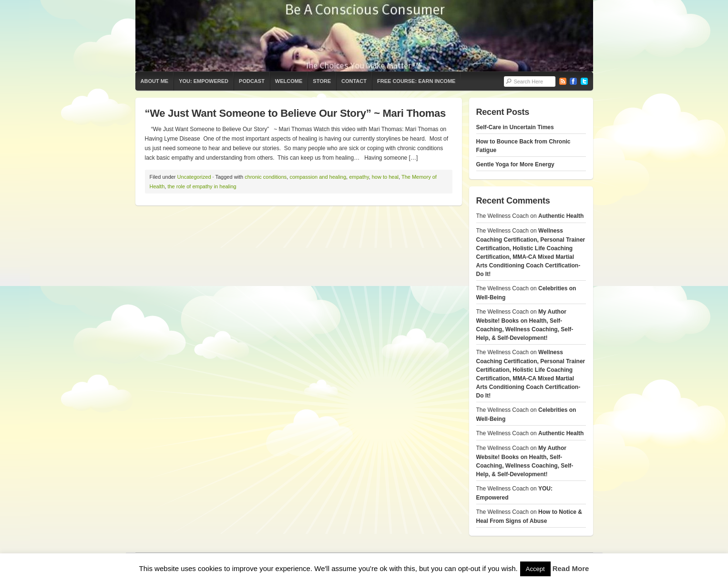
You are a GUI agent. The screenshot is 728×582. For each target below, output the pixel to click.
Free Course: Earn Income (416, 81)
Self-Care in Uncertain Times (515, 127)
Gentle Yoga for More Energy (515, 164)
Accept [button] (535, 569)
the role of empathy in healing (202, 186)
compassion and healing (318, 177)
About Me (155, 81)
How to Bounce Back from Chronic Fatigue (523, 146)
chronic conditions (266, 177)
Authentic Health (561, 216)
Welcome (289, 81)
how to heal (385, 177)
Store (322, 81)
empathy (359, 177)
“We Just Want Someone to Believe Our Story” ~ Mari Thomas (295, 113)
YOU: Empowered (204, 81)
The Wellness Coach (364, 36)
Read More (571, 568)
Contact (354, 81)
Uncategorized (194, 177)
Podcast (252, 81)
